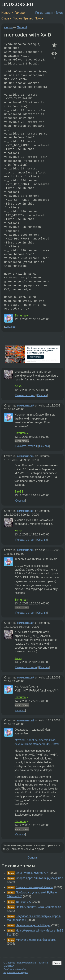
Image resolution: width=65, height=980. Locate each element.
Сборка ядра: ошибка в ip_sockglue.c (40, 878)
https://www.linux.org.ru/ (16, 972)
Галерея (21, 13)
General (22, 27)
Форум (17, 18)
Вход (59, 13)
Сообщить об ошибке (15, 969)
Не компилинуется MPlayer (33, 925)
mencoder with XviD (28, 35)
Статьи (6, 18)
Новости (7, 13)
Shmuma (20, 316)
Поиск (39, 18)
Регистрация (44, 13)
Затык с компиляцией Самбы (34, 887)
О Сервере (9, 963)
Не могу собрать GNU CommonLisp (38, 907)
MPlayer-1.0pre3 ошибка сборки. (36, 940)
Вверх (57, 963)
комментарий (26, 406)
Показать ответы (26, 446)
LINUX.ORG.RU (17, 4)
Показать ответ (25, 395)
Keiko (18, 386)
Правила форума (27, 963)
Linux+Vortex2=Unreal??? (32, 873)
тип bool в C (23, 902)
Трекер (28, 18)
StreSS (19, 492)
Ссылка (10, 327)
